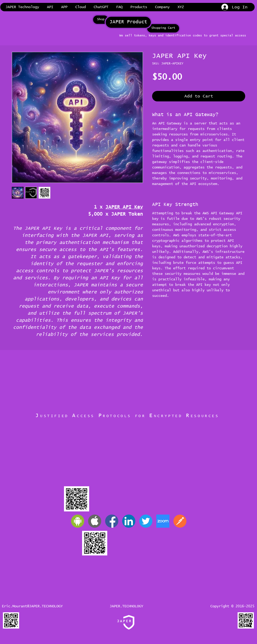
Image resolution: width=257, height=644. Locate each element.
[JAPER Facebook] (112, 521)
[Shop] (101, 20)
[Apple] (95, 521)
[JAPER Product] (128, 22)
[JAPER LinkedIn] (129, 521)
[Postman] (180, 521)
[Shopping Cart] (163, 28)
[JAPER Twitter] (146, 521)
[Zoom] (163, 521)
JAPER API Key (124, 207)
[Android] (78, 521)
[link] (251, 7)
